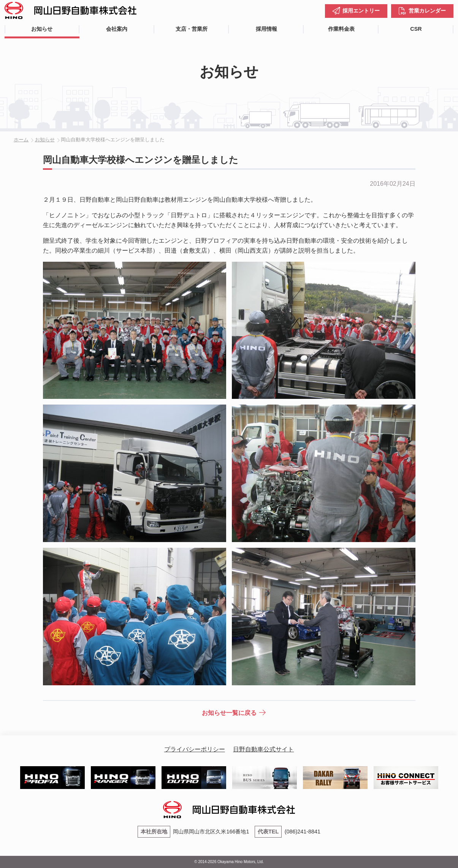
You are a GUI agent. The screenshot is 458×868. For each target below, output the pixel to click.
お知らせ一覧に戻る (229, 713)
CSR (416, 29)
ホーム (21, 140)
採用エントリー (361, 11)
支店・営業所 (192, 29)
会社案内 (117, 29)
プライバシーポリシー (195, 749)
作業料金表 (341, 29)
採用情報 (266, 29)
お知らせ (42, 29)
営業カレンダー (427, 11)
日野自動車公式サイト (263, 749)
